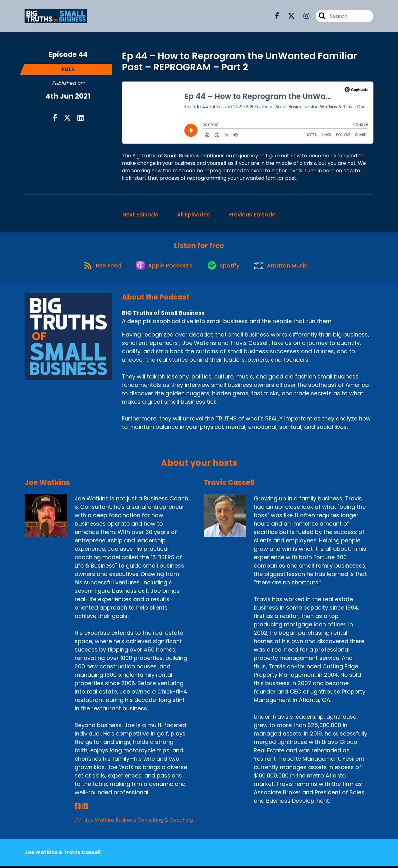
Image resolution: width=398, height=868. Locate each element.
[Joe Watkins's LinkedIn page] (85, 808)
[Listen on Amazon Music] (284, 267)
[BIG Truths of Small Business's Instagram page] (303, 16)
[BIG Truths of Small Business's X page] (288, 16)
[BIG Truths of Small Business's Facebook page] (277, 16)
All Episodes (193, 214)
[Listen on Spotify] (225, 267)
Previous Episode (252, 214)
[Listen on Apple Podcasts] (164, 267)
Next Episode (140, 214)
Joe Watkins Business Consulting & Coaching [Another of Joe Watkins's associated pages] (134, 822)
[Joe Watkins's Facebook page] (78, 808)
